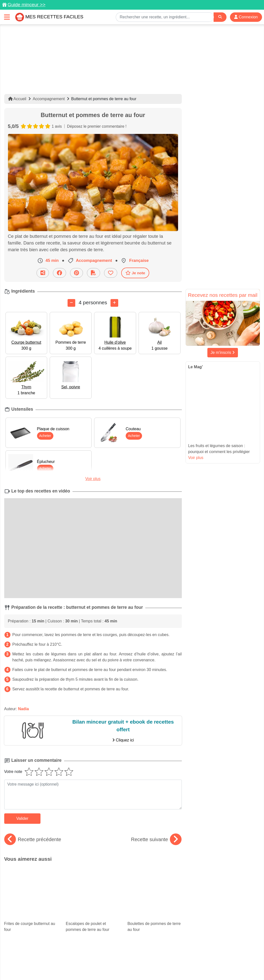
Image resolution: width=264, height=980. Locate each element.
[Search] (220, 17)
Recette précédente (33, 839)
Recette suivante (156, 839)
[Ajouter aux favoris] (111, 273)
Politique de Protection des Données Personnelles (213, 960)
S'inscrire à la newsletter (181, 966)
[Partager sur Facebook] (59, 273)
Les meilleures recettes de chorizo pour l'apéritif (154, 903)
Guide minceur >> (26, 5)
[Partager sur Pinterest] (76, 273)
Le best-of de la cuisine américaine (93, 908)
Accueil (17, 99)
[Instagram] (151, 951)
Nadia (24, 709)
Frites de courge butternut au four (31, 880)
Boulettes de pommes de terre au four (154, 880)
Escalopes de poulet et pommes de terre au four (93, 880)
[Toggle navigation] (7, 17)
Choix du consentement (136, 966)
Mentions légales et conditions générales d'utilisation (127, 960)
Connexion (246, 17)
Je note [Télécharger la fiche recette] (135, 273)
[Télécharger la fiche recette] (94, 273)
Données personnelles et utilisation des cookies (43, 960)
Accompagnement (49, 99)
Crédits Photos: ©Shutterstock (88, 966)
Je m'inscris (223, 352)
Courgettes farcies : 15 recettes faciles (31, 908)
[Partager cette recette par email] (43, 273)
